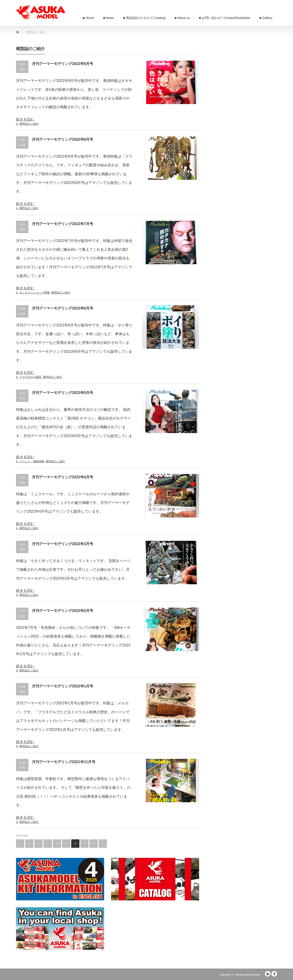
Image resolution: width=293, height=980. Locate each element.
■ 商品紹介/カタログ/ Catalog (144, 18)
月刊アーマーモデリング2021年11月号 (64, 762)
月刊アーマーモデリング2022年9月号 (63, 64)
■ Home (88, 18)
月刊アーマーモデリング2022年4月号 (63, 477)
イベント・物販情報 (32, 461)
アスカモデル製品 (30, 377)
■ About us (182, 18)
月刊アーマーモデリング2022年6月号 (63, 308)
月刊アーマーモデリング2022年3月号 (63, 544)
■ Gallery (266, 18)
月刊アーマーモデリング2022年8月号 (63, 139)
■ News (109, 18)
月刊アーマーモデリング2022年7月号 (63, 224)
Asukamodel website (248, 975)
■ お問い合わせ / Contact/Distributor (225, 18)
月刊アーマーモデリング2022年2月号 (63, 611)
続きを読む (25, 119)
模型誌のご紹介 (29, 124)
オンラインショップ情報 (35, 293)
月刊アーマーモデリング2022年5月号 (63, 393)
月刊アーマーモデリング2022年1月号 (63, 686)
